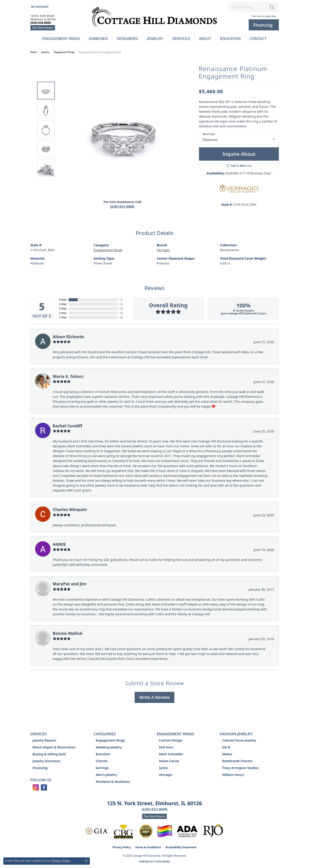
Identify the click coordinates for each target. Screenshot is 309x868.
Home (34, 52)
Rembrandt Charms (237, 761)
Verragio (163, 250)
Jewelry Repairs (44, 740)
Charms (102, 761)
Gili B (226, 747)
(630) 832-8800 (122, 207)
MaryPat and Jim (70, 584)
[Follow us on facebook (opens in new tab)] (44, 787)
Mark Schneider (171, 754)
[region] (124, 129)
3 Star (63, 309)
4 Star (63, 304)
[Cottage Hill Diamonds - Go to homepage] (154, 20)
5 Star (63, 300)
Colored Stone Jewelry (239, 740)
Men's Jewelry (106, 775)
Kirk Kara (166, 747)
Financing (40, 768)
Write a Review (154, 697)
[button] (40, 7)
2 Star (63, 313)
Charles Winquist (70, 509)
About (205, 39)
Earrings (102, 768)
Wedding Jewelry (109, 747)
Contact (258, 39)
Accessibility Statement (181, 847)
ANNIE (59, 544)
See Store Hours (43, 28)
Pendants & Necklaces (113, 782)
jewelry (45, 52)
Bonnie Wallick (68, 633)
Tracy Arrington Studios (241, 768)
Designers (127, 39)
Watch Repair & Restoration (54, 747)
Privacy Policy (122, 847)
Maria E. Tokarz (68, 376)
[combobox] (247, 7)
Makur (227, 754)
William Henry (233, 775)
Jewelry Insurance (46, 761)
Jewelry (155, 39)
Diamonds (98, 39)
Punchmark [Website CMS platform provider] (162, 862)
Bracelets (103, 754)
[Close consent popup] (86, 861)
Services (181, 39)
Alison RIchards (69, 336)
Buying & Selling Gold (49, 754)
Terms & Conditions (148, 847)
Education (230, 39)
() (121, 300)
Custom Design (171, 740)
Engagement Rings (61, 39)
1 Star (63, 317)
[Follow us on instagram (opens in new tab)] (36, 787)
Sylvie (163, 768)
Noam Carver (169, 761)
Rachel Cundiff (68, 426)
